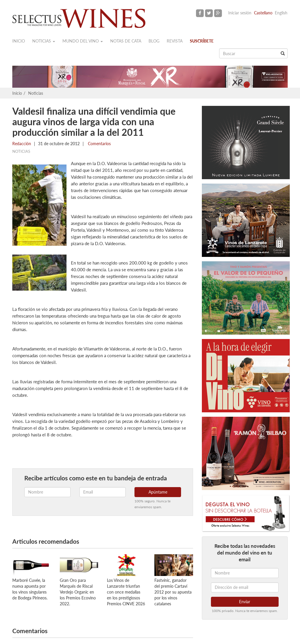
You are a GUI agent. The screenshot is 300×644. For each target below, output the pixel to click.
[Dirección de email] (245, 587)
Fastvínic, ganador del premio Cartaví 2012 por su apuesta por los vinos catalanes (173, 592)
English (281, 13)
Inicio (19, 41)
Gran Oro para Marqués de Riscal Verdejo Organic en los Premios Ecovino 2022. (78, 592)
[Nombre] (245, 573)
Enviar (245, 602)
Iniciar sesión (240, 13)
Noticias (44, 41)
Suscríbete (202, 41)
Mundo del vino (83, 41)
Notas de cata (126, 41)
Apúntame (158, 492)
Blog (154, 41)
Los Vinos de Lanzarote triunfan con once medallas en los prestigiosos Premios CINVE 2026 (126, 592)
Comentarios (99, 144)
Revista (175, 41)
